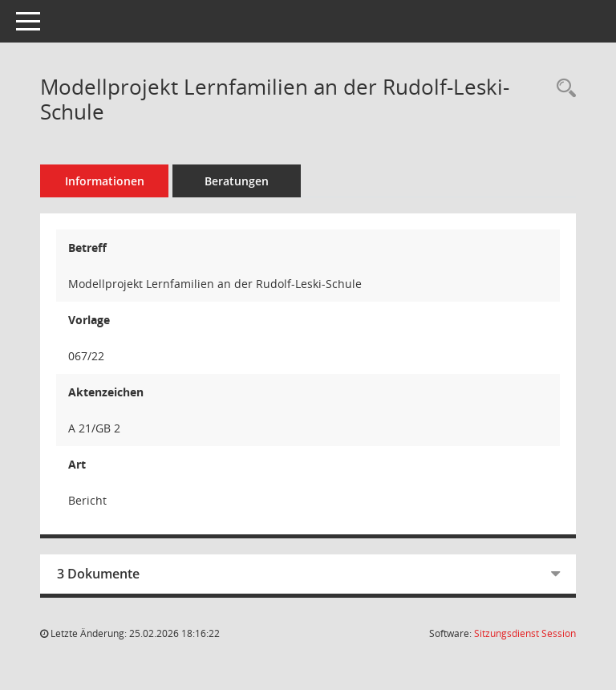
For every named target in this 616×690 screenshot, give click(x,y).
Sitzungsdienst (525, 633)
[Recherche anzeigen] (562, 89)
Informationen (105, 181)
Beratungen (237, 181)
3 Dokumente (98, 574)
